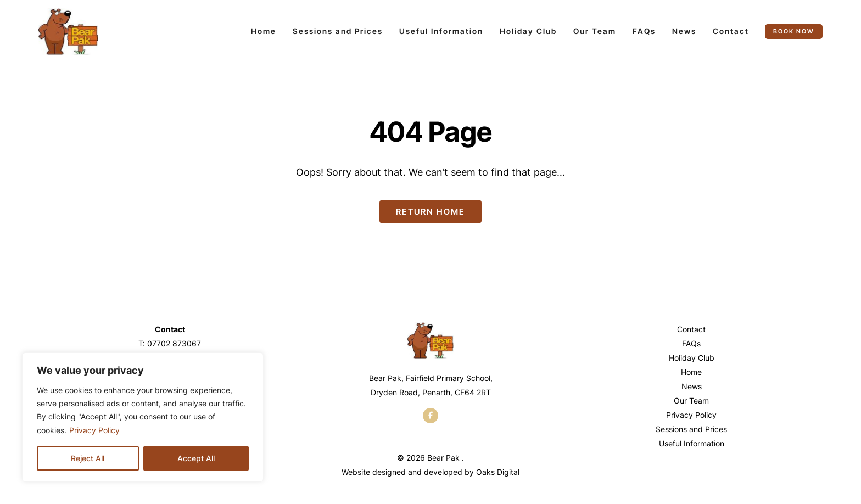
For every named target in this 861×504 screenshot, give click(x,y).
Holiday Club (528, 31)
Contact (731, 31)
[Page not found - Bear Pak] (68, 32)
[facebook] (431, 416)
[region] (143, 417)
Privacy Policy (94, 430)
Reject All (88, 458)
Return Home (431, 212)
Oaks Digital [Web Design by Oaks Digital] (498, 472)
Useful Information (441, 31)
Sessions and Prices (338, 31)
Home (264, 31)
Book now (794, 31)
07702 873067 (174, 343)
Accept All (196, 458)
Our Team (595, 31)
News (684, 31)
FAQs (644, 31)
